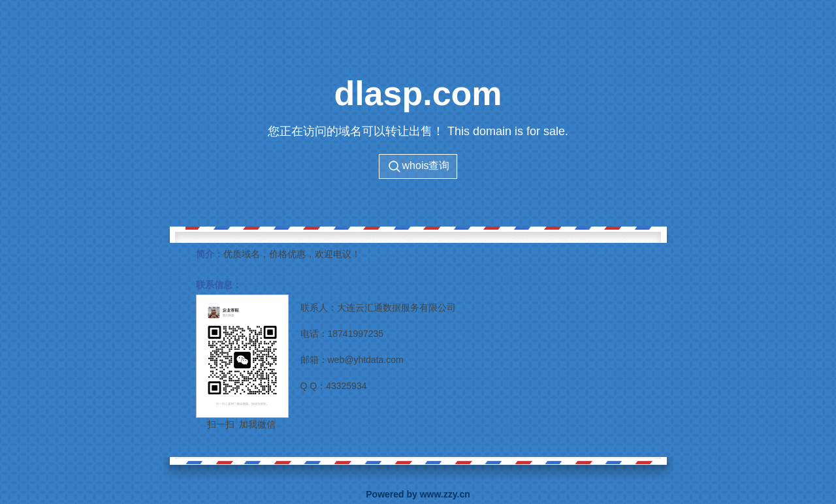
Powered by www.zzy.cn (418, 494)
